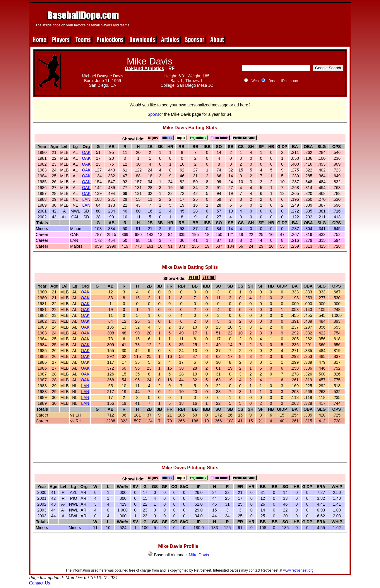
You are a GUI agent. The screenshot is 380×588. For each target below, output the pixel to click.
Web (255, 81)
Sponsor (155, 114)
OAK (86, 152)
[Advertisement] (242, 18)
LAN (86, 199)
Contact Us (40, 583)
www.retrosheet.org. (299, 570)
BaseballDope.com (283, 81)
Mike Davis (199, 555)
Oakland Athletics (144, 68)
